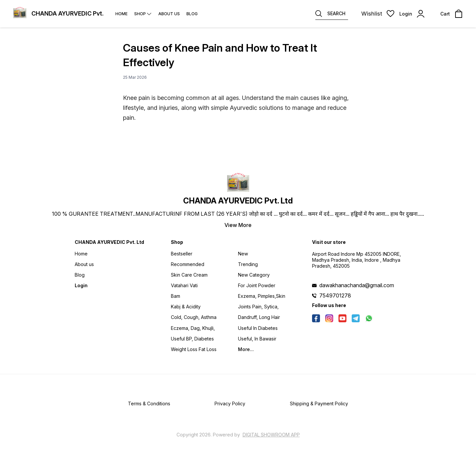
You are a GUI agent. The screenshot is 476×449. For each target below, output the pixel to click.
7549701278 (335, 295)
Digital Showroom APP (271, 435)
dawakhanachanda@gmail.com (357, 285)
